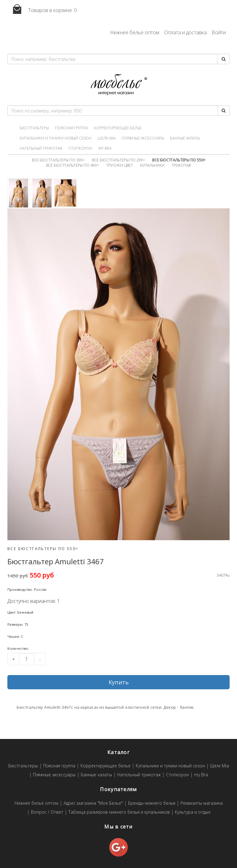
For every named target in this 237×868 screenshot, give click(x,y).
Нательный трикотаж (41, 148)
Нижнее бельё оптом (135, 32)
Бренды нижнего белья (152, 803)
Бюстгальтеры (34, 128)
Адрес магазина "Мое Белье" (93, 803)
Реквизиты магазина (202, 803)
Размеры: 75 (18, 624)
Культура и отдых (193, 812)
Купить (119, 682)
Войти (219, 32)
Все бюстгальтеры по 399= (58, 160)
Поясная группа (71, 128)
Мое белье (118, 85)
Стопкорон (80, 148)
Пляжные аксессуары (143, 138)
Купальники (152, 165)
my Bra (105, 148)
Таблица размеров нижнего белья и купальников (119, 812)
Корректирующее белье (118, 128)
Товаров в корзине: (42, 9)
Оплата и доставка (185, 32)
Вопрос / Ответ (47, 812)
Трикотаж (181, 165)
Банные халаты (185, 138)
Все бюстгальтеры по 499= (73, 165)
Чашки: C (15, 636)
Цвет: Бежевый (20, 612)
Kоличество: (18, 648)
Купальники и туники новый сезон (56, 138)
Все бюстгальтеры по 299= (118, 160)
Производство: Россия (27, 589)
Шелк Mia (106, 138)
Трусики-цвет (120, 165)
